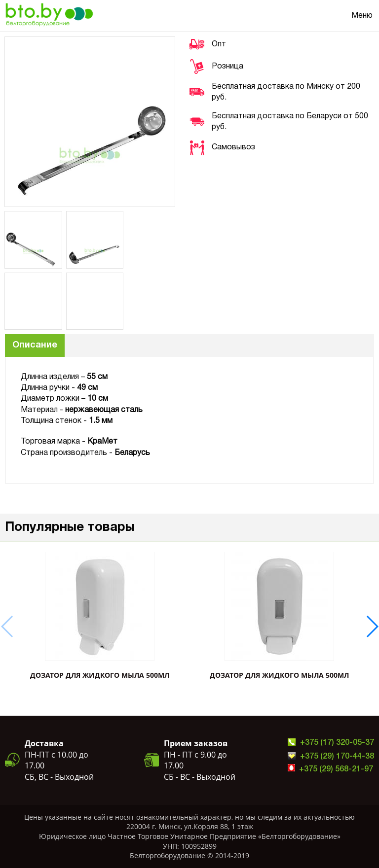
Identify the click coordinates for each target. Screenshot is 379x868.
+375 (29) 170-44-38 (337, 757)
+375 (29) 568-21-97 (336, 769)
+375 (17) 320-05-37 (337, 743)
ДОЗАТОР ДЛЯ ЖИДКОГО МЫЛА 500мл (100, 675)
